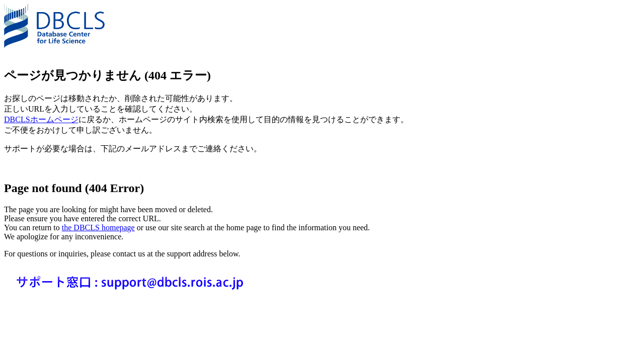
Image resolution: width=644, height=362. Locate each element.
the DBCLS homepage (98, 228)
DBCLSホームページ (41, 119)
